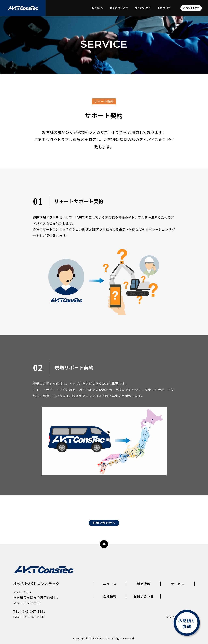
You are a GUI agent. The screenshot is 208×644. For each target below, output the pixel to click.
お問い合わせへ (104, 523)
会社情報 (110, 596)
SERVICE (143, 8)
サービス (178, 584)
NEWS (98, 8)
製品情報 (144, 584)
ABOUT (164, 8)
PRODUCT (119, 8)
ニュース (110, 584)
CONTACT (191, 8)
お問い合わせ (144, 596)
